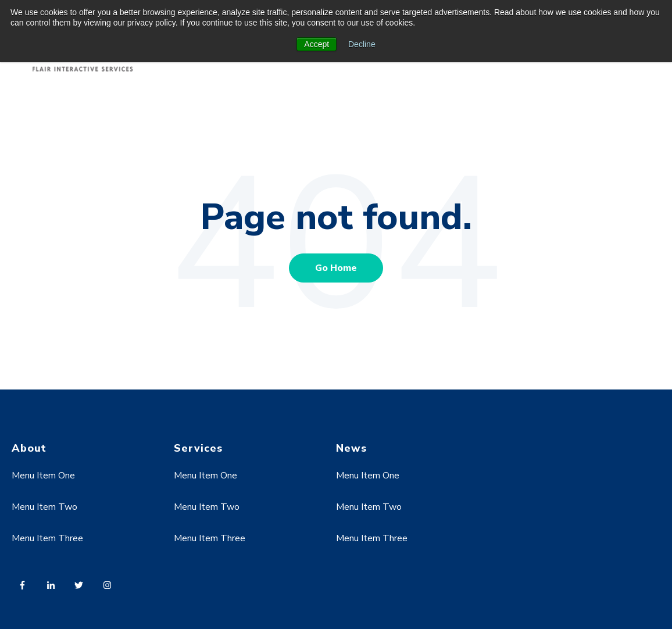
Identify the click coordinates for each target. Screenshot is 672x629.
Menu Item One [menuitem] (43, 476)
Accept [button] (317, 44)
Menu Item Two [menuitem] (44, 507)
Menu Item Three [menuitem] (47, 538)
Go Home (336, 268)
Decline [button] (362, 44)
